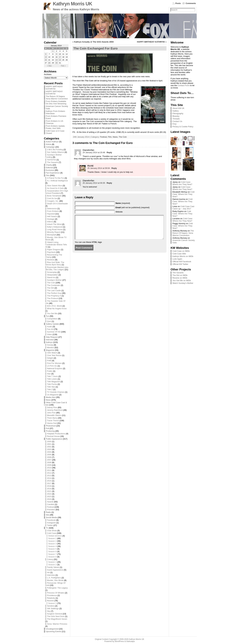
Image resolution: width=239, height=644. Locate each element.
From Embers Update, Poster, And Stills (56, 127)
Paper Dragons (54, 250)
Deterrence (52, 209)
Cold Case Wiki (179, 254)
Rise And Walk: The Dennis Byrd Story (55, 263)
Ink (48, 572)
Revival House (53, 436)
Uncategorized (52, 629)
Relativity (51, 598)
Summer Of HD (54, 332)
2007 (49, 460)
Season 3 (52, 544)
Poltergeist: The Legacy (57, 588)
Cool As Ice (52, 198)
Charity (49, 165)
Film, (110, 137)
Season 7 (52, 554)
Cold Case (52, 533)
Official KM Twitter (180, 264)
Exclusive (50, 170)
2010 (49, 468)
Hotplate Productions (56, 434)
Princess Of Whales (56, 593)
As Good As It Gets (55, 188)
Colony (50, 559)
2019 (49, 489)
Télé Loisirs (52, 379)
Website (119, 212)
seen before (86, 103)
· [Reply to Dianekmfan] (109, 152)
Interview (50, 340)
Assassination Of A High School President (57, 192)
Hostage (51, 219)
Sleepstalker (52, 275)
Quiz (49, 321)
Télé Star (51, 387)
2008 (49, 462)
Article (49, 144)
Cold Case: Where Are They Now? (182, 183)
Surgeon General (55, 614)
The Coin (51, 283)
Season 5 (52, 549)
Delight (50, 358)
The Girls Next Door (56, 616)
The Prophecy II (54, 296)
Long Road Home (55, 229)
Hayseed (51, 214)
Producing (50, 431)
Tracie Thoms (53, 421)
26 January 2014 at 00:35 (94, 183)
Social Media (51, 517)
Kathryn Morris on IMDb (183, 256)
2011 (49, 470)
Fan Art (50, 329)
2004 (49, 452)
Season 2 (52, 541)
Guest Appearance (55, 570)
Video (50, 334)
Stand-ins (51, 277)
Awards (50, 502)
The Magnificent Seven (57, 619)
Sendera (51, 606)
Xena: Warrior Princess (57, 624)
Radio (48, 512)
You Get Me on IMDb (182, 280)
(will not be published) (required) (133, 207)
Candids (51, 504)
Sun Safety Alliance (56, 152)
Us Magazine (53, 395)
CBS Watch (52, 353)
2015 (49, 481)
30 (57, 63)
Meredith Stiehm (54, 415)
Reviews (51, 260)
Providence (52, 595)
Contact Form (184, 85)
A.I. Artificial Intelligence (57, 181)
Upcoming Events (54, 631)
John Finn (51, 413)
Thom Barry (52, 418)
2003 (49, 449)
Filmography (178, 113)
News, (116, 137)
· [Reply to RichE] (114, 168)
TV (47, 528)
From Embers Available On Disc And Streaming (56, 102)
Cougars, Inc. (53, 201)
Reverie (50, 601)
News (48, 400)
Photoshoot (51, 426)
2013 (49, 476)
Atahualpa (130, 641)
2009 (49, 465)
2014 (49, 478)
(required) (123, 203)
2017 (49, 483)
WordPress (119, 641)
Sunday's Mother (54, 280)
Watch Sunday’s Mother (183, 283)
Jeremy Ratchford (55, 410)
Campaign (50, 147)
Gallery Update (52, 324)
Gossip (50, 345)
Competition (52, 319)
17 (60, 57)
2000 (49, 441)
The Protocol (53, 298)
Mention (51, 347)
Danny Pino (52, 407)
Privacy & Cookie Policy (183, 127)
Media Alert (51, 397)
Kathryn (49, 342)
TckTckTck (52, 160)
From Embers (53, 211)
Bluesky (176, 116)
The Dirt (51, 288)
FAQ (174, 124)
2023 (49, 496)
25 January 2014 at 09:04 (99, 168)
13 (46, 57)
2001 (49, 444)
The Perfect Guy (54, 293)
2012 (49, 473)
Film (48, 175)
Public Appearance (54, 439)
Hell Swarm (52, 216)
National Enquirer (55, 368)
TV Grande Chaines (56, 392)
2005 (49, 455)
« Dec (49, 66)
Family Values (53, 567)
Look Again (177, 259)
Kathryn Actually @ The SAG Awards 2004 (94, 42)
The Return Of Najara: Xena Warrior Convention (57, 98)
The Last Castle (54, 290)
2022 (49, 494)
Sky (49, 611)
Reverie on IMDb (180, 278)
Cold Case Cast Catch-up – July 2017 (183, 208)
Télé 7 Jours (52, 376)
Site (48, 515)
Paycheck (51, 252)
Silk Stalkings (53, 608)
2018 (49, 486)
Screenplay (52, 272)
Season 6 (52, 551)
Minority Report (54, 232)
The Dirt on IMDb (180, 275)
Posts (178, 3)
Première (51, 510)
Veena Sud (52, 423)
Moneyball (52, 235)
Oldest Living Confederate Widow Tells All (56, 245)
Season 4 (52, 546)
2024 (49, 499)
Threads (176, 119)
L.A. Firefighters (54, 578)
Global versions (55, 536)
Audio (50, 327)
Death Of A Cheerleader (58, 204)
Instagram (51, 523)
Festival (50, 507)
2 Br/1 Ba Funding (55, 150)
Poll (47, 428)
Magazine (50, 350)
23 (57, 60)
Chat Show (52, 531)
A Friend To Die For (56, 178)
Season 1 (52, 538)
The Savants (53, 162)
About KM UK (178, 108)
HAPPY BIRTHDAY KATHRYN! (54, 88)
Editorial (49, 168)
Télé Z (50, 389)
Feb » (63, 66)
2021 (49, 491)
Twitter (50, 525)
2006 (49, 457)
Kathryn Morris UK (73, 4)
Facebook (51, 520)
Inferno (50, 222)
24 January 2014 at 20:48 (94, 152)
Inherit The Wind (54, 224)
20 (46, 60)
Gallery (176, 111)
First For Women (54, 363)
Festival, (104, 137)
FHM (49, 361)
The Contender (54, 285)
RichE (91, 166)
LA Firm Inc (52, 366)
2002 (49, 447)
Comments (191, 3)
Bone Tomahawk (54, 196)
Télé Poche (52, 384)
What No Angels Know (57, 309)
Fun (48, 316)
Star (49, 374)
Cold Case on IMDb (181, 251)
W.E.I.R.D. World (54, 306)
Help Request (52, 337)
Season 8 (52, 557)
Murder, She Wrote (55, 580)
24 (60, 60)
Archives (48, 74)
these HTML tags (94, 247)
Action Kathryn (52, 142)
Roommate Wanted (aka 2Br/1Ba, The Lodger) (57, 268)
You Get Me (52, 313)
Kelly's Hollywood (55, 227)
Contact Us (177, 121)
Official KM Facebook (182, 262)
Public (50, 371)
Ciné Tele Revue (54, 355)
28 (49, 63)
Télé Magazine (54, 382)
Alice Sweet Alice (55, 186)
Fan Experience (53, 173)
